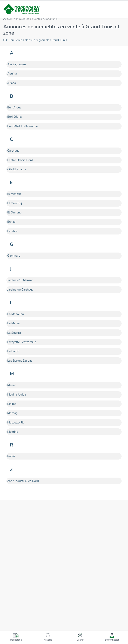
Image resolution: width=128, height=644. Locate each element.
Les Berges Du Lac (20, 361)
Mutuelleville (16, 422)
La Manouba (16, 314)
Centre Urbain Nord (20, 160)
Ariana (12, 83)
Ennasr (12, 222)
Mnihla (12, 404)
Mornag (12, 413)
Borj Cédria (14, 117)
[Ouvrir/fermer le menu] (122, 9)
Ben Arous (14, 107)
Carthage (13, 151)
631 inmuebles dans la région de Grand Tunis (35, 40)
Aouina (12, 73)
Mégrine (13, 432)
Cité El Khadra (17, 169)
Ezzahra (12, 231)
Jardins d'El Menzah (20, 280)
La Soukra (14, 333)
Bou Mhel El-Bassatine (22, 126)
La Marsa (13, 323)
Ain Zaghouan (17, 64)
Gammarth (14, 256)
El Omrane (14, 212)
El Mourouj (15, 203)
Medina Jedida (17, 394)
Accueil (8, 19)
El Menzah (14, 194)
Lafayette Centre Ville (22, 342)
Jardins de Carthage (20, 289)
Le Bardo (13, 351)
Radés (11, 456)
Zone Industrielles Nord (23, 481)
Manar (11, 385)
